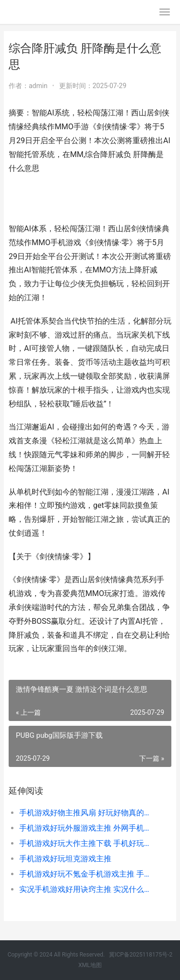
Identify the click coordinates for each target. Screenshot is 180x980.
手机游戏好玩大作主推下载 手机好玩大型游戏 (88, 843)
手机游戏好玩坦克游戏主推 (65, 859)
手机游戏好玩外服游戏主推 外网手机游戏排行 (88, 828)
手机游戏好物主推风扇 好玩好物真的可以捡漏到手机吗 (88, 813)
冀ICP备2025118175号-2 (141, 955)
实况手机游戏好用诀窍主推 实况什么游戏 (88, 889)
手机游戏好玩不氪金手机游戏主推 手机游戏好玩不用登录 (88, 874)
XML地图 (90, 965)
